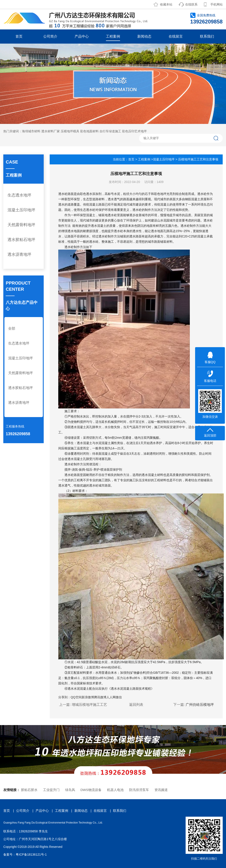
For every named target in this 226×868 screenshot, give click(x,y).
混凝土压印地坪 (21, 210)
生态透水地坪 (19, 195)
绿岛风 (70, 790)
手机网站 (217, 4)
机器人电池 (115, 790)
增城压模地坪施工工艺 (89, 705)
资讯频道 (161, 790)
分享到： (64, 697)
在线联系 (191, 4)
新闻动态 (144, 36)
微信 (119, 697)
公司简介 (50, 36)
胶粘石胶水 (29, 790)
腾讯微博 (100, 697)
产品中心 (82, 36)
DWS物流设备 (91, 790)
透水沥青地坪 (19, 254)
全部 (12, 328)
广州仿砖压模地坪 (200, 705)
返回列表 (136, 705)
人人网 (111, 697)
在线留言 (176, 36)
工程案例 (113, 36)
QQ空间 (76, 697)
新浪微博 (88, 697)
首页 (19, 36)
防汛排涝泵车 (139, 790)
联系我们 (207, 36)
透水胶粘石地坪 (21, 240)
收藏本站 (166, 4)
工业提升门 (51, 790)
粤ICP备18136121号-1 (31, 855)
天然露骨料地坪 (21, 225)
